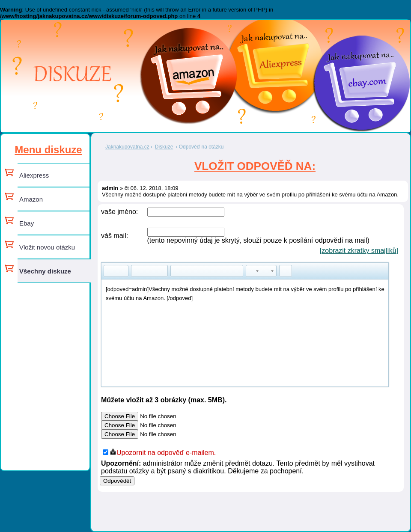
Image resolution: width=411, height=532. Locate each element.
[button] (110, 271)
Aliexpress (34, 175)
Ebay (27, 223)
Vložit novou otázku (47, 247)
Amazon (31, 199)
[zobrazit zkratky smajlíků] (359, 251)
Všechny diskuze (45, 271)
